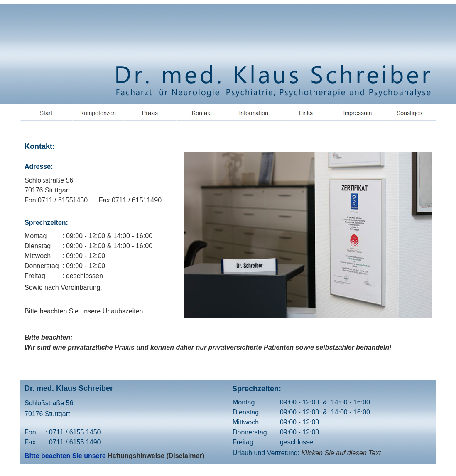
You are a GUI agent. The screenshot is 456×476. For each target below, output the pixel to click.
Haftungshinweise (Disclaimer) (156, 456)
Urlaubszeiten (123, 311)
